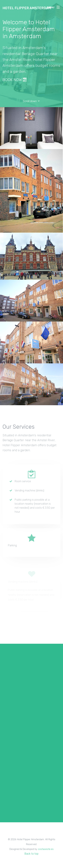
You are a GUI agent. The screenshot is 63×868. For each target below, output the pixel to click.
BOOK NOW (15, 80)
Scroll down (32, 101)
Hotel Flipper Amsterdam (27, 8)
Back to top (32, 854)
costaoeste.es (46, 849)
